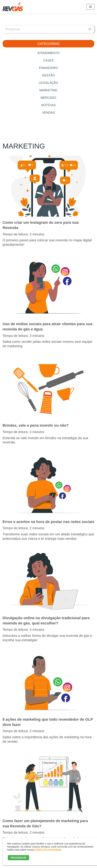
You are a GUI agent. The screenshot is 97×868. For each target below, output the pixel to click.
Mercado (48, 98)
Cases (48, 60)
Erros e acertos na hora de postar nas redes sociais (48, 522)
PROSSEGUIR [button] (18, 858)
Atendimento (48, 53)
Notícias (48, 105)
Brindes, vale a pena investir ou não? (36, 425)
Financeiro (48, 68)
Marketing (48, 90)
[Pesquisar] (90, 29)
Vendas (48, 113)
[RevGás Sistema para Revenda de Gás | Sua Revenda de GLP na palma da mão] (13, 7)
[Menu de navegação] (90, 7)
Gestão (48, 75)
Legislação (48, 83)
